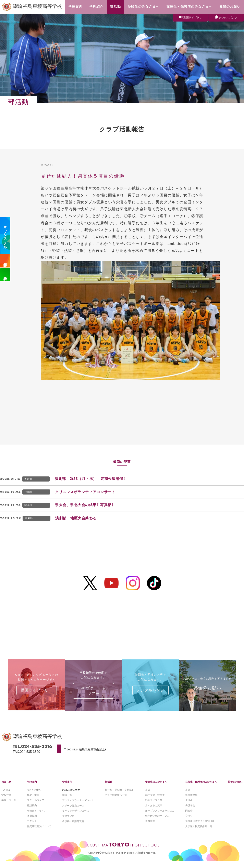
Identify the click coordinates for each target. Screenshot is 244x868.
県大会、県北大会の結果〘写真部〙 (87, 506)
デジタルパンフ (228, 18)
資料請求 (5, 274)
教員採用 (32, 822)
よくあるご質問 (154, 812)
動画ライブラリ (193, 18)
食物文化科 (68, 822)
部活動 (109, 787)
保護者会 (190, 812)
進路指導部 (191, 801)
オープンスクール (5, 235)
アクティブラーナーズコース (78, 806)
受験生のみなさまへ (156, 787)
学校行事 (6, 801)
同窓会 (189, 817)
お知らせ (6, 787)
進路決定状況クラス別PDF (200, 828)
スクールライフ (36, 806)
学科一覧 (67, 801)
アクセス (32, 828)
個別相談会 (5, 261)
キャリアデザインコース (76, 817)
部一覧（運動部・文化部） (120, 795)
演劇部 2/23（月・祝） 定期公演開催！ (93, 479)
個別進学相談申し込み (157, 822)
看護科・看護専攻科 (73, 828)
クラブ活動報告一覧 (116, 801)
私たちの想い (34, 795)
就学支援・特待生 (155, 801)
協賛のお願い (235, 787)
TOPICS (6, 795)
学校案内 (32, 787)
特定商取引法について (39, 833)
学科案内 (67, 787)
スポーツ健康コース (73, 812)
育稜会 (189, 822)
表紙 (148, 795)
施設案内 (32, 812)
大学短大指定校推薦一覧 (199, 833)
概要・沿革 (33, 801)
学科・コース (9, 806)
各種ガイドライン (37, 817)
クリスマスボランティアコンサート (87, 492)
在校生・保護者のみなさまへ (201, 787)
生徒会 (189, 806)
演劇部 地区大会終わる (77, 519)
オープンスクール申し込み (160, 817)
